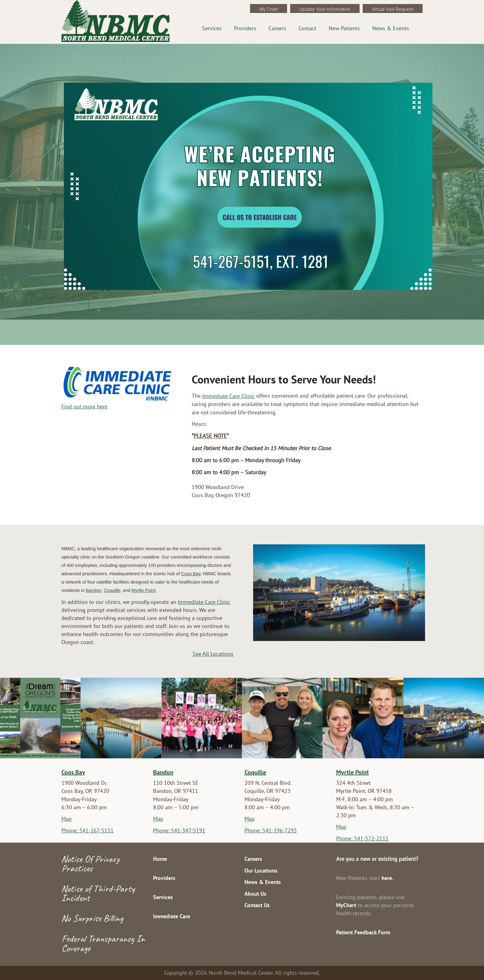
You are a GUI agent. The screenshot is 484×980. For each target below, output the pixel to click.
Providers (245, 28)
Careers (277, 28)
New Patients (344, 28)
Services (212, 28)
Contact (307, 28)
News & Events (391, 28)
